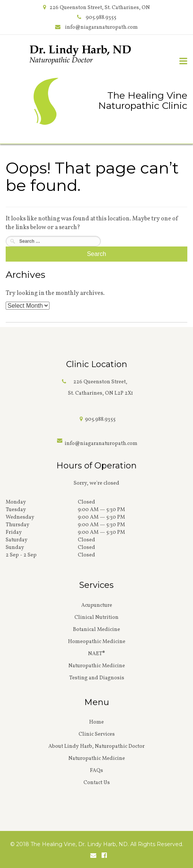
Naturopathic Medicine (97, 666)
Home (96, 722)
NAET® (96, 654)
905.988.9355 (101, 18)
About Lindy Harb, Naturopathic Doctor (96, 746)
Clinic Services (97, 734)
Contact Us (97, 783)
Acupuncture (97, 605)
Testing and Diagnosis (97, 678)
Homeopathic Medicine (97, 642)
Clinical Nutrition (96, 618)
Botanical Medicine (96, 630)
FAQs (96, 771)
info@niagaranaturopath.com (101, 27)
